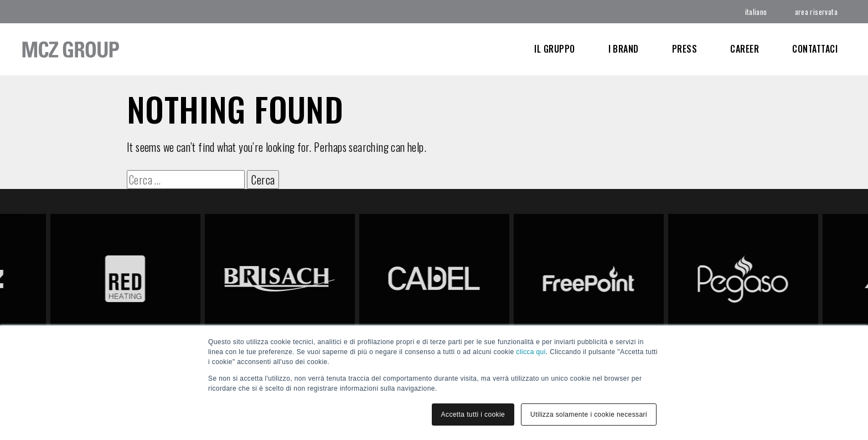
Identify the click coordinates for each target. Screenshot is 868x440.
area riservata (816, 12)
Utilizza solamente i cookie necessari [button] (589, 415)
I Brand (624, 49)
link (368, 220)
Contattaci (815, 49)
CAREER (745, 49)
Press (684, 49)
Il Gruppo (554, 49)
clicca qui (531, 352)
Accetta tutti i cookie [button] (473, 415)
